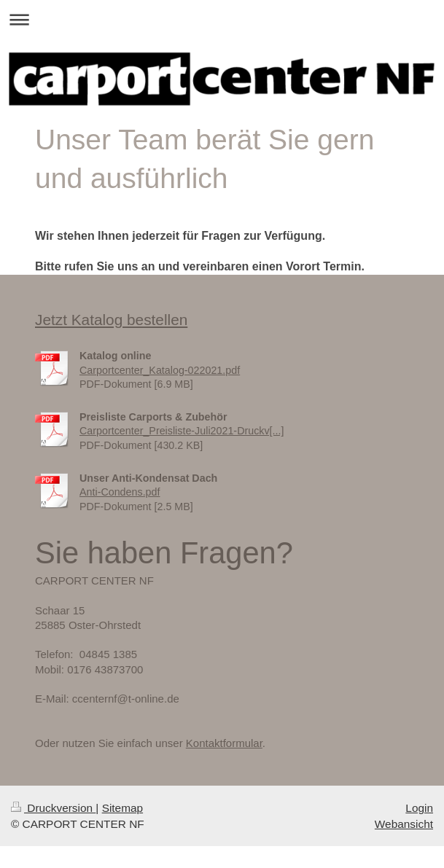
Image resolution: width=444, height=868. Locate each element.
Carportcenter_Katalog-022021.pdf (160, 370)
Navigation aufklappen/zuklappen (222, 19)
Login (419, 808)
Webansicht (404, 824)
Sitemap (122, 808)
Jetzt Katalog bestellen (111, 320)
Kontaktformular (224, 743)
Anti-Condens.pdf (120, 492)
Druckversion (53, 808)
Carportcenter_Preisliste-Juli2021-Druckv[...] (182, 431)
